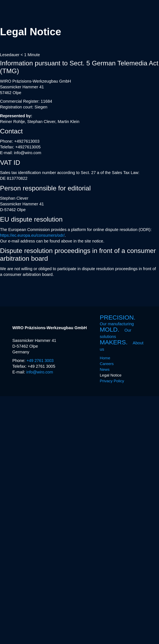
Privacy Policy (112, 381)
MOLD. (115, 333)
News (105, 369)
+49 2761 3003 (40, 361)
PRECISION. (119, 320)
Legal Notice (111, 375)
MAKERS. (122, 345)
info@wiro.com (40, 372)
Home (105, 358)
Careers (107, 364)
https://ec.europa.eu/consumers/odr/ (33, 235)
